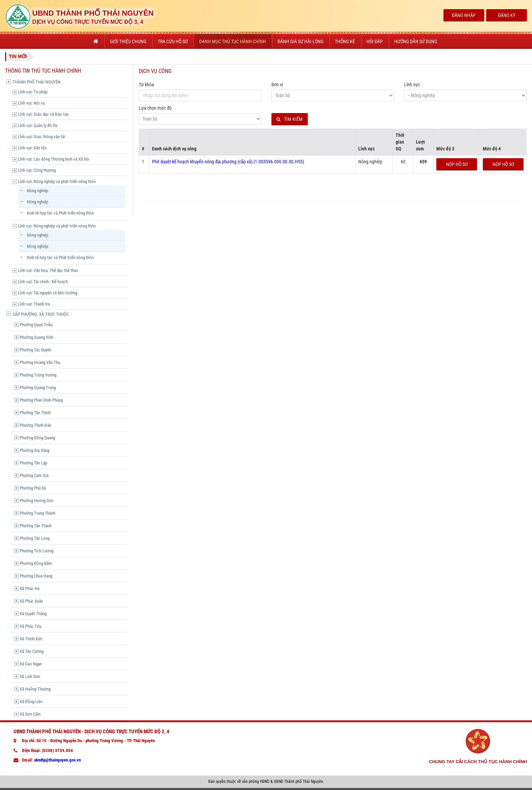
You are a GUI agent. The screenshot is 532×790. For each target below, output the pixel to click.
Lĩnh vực (412, 85)
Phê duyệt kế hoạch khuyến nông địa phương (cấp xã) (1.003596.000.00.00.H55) (228, 162)
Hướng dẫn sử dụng (416, 41)
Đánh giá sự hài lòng (300, 41)
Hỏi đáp (375, 41)
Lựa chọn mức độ (155, 108)
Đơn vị (277, 85)
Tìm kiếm (290, 119)
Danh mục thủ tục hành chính (233, 41)
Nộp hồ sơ (457, 164)
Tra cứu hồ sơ (173, 41)
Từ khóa (146, 85)
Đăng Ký (507, 15)
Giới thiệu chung (128, 41)
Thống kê (345, 41)
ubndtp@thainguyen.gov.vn (57, 760)
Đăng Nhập (464, 15)
